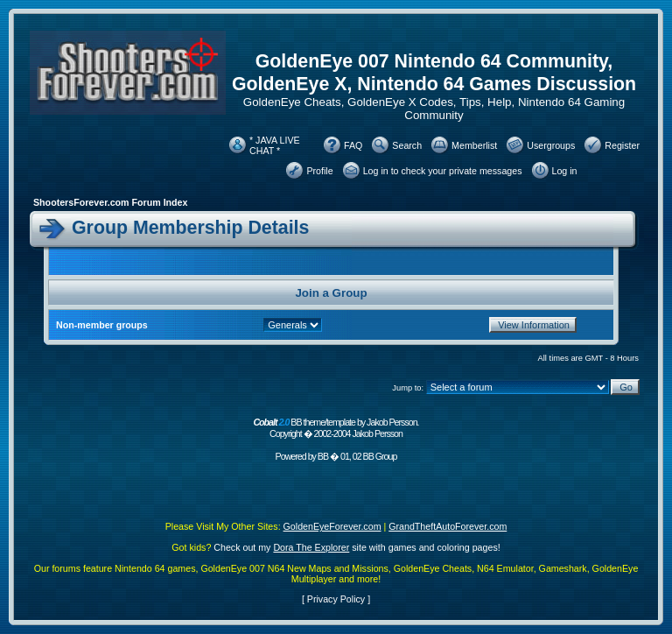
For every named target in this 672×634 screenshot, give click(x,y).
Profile (319, 171)
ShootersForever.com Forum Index (110, 202)
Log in (565, 171)
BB (323, 456)
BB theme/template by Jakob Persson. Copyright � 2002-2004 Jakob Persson (336, 428)
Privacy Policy (336, 599)
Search (407, 145)
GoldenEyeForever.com (332, 526)
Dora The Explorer (311, 547)
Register (622, 145)
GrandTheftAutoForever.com (448, 526)
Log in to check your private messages (443, 171)
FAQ (353, 145)
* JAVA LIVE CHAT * (275, 145)
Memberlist (474, 145)
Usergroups (551, 145)
